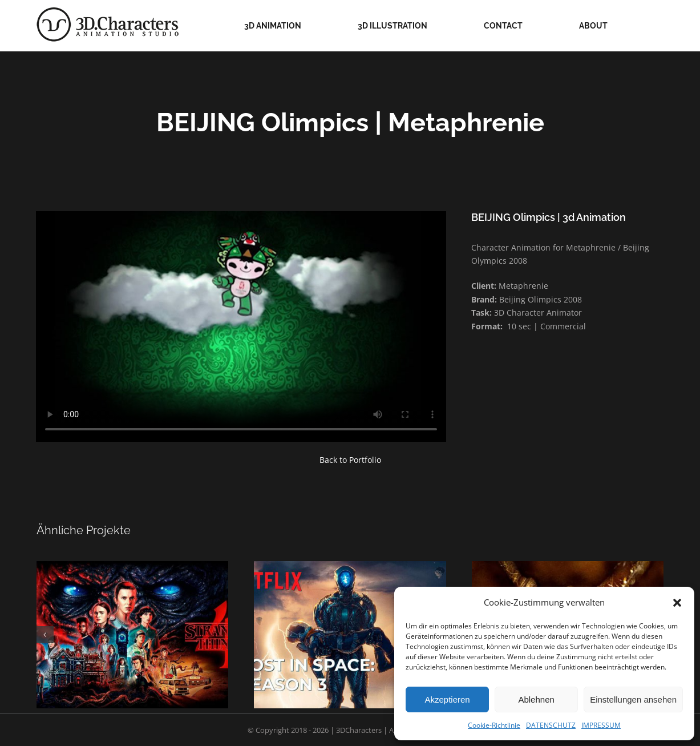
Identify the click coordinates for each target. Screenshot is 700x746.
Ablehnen (536, 699)
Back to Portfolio (350, 460)
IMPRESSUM (601, 725)
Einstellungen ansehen (633, 699)
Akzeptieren (447, 699)
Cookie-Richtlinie (494, 725)
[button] (677, 603)
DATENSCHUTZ (551, 725)
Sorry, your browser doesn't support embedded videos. (241, 326)
